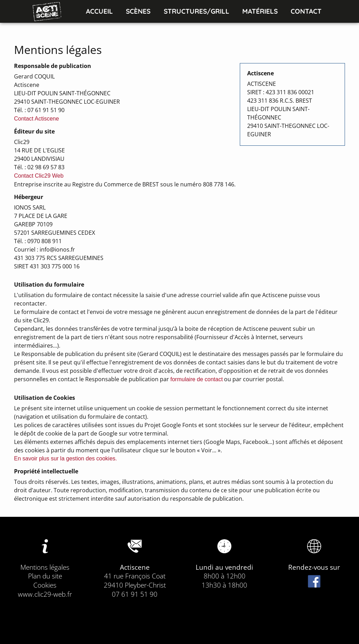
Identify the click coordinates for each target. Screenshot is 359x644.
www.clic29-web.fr (45, 594)
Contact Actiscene (36, 119)
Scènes (138, 11)
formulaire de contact (197, 379)
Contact (306, 11)
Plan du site (45, 576)
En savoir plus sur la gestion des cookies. (65, 458)
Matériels (260, 11)
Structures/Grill (197, 11)
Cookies (45, 585)
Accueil (99, 11)
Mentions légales (45, 567)
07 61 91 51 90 (135, 594)
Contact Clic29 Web (39, 176)
